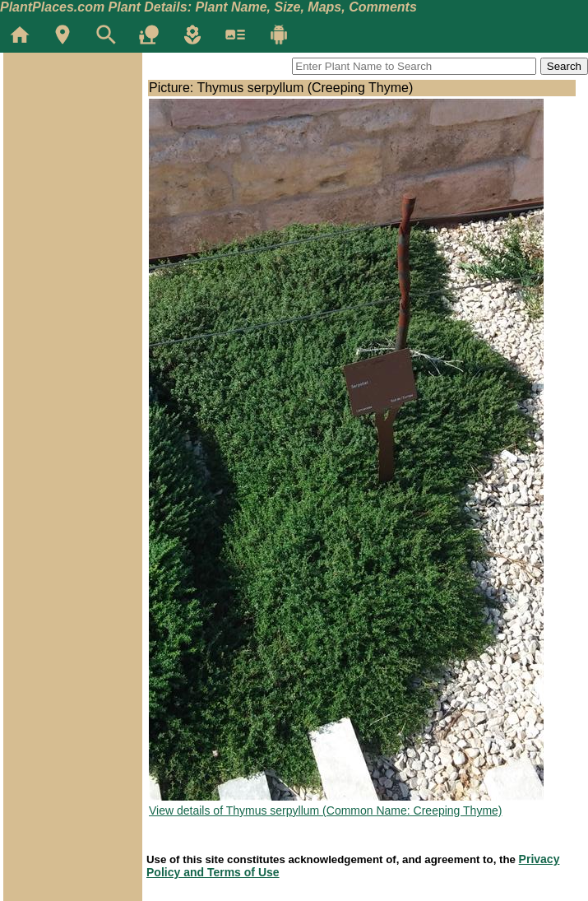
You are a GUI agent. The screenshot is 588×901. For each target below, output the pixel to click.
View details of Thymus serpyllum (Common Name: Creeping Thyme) (326, 810)
